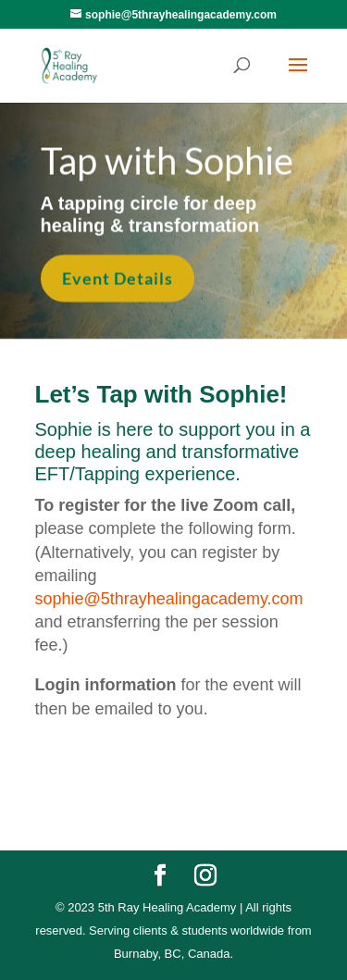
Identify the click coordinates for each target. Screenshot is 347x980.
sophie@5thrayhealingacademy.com (169, 599)
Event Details (118, 278)
